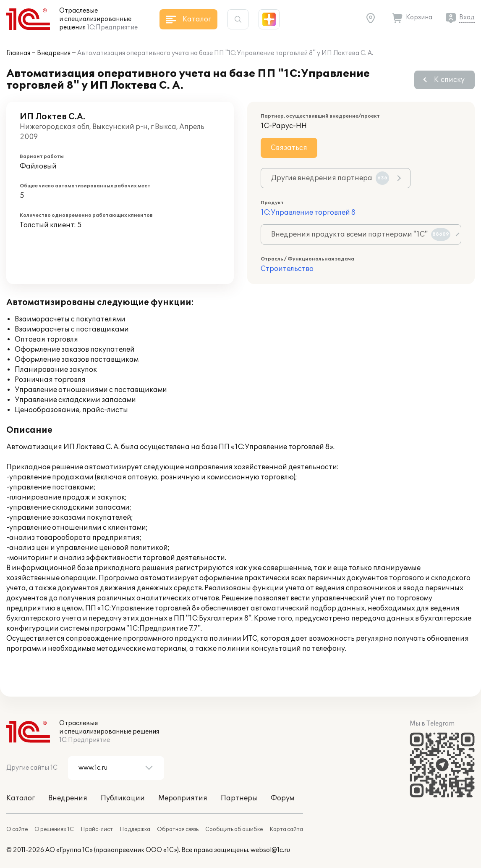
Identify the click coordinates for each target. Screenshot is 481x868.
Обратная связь (178, 829)
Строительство (287, 269)
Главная (18, 53)
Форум (282, 798)
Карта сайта (286, 829)
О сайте (17, 829)
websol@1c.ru (270, 850)
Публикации (123, 798)
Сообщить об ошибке (234, 829)
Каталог (21, 798)
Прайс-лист (97, 829)
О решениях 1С (54, 829)
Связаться (289, 148)
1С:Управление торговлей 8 (308, 213)
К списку (449, 80)
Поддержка (135, 829)
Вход (467, 17)
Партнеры (239, 798)
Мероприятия (183, 798)
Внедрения (54, 53)
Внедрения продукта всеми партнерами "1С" (361, 234)
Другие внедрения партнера (330, 178)
